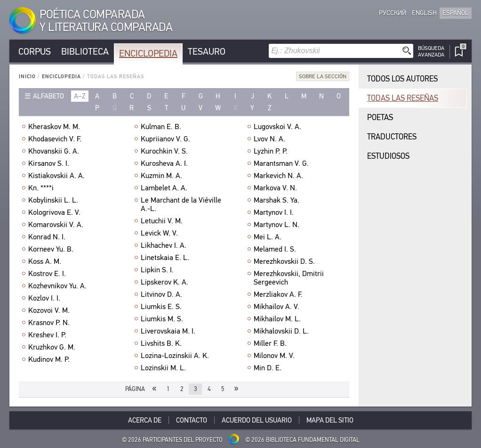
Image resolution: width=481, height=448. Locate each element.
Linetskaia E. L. (165, 258)
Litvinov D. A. (161, 294)
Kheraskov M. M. (54, 127)
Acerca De (145, 420)
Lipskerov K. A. (164, 282)
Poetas (380, 118)
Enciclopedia (148, 53)
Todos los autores (402, 79)
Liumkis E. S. (161, 307)
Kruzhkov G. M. (52, 347)
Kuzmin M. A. (161, 176)
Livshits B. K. (161, 343)
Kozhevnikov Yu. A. (57, 286)
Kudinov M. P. (49, 359)
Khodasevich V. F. (55, 139)
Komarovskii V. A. (56, 225)
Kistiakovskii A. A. (56, 176)
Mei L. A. (268, 237)
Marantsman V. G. (281, 163)
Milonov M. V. (274, 356)
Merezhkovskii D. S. (284, 261)
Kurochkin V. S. (164, 151)
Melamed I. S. (275, 249)
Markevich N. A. (278, 176)
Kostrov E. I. (47, 274)
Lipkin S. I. (157, 270)
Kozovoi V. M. (49, 310)
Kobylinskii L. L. (53, 200)
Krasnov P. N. (49, 323)
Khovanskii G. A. (54, 151)
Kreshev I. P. (47, 335)
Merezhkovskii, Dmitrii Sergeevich (289, 278)
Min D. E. (268, 368)
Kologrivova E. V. (54, 212)
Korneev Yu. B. (51, 249)
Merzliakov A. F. (278, 294)
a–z (80, 96)
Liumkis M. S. (162, 319)
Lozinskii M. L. (163, 368)
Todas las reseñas (403, 98)
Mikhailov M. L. (277, 319)
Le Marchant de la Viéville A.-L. (181, 204)
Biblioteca (85, 52)
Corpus (35, 52)
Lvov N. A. (269, 139)
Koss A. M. (45, 261)
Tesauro (207, 52)
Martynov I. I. (274, 212)
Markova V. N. (275, 188)
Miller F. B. (270, 343)
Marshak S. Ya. (277, 200)
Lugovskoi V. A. (277, 127)
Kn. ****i (41, 188)
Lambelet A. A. (164, 188)
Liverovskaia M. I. (168, 331)
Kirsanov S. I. (49, 163)
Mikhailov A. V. (277, 307)
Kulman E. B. (161, 127)
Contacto (192, 420)
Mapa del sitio (330, 420)
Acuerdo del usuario (257, 420)
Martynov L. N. (277, 225)
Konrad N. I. (47, 237)
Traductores (392, 137)
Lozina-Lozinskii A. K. (175, 356)
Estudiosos (388, 156)
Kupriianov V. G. (165, 139)
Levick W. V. (159, 233)
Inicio (27, 77)
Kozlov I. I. (44, 298)
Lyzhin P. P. (271, 151)
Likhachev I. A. (164, 245)
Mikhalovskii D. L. (281, 331)
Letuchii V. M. (162, 221)
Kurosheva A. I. (164, 163)
